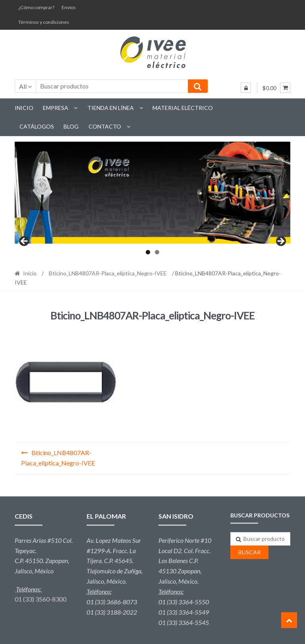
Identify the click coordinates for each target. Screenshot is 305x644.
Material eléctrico (183, 108)
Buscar (249, 552)
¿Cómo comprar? (36, 7)
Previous (25, 242)
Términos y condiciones (44, 22)
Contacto (105, 126)
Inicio (24, 108)
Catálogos (37, 126)
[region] (153, 193)
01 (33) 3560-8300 (41, 599)
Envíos (69, 7)
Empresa (56, 108)
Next (280, 242)
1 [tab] (148, 252)
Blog (71, 126)
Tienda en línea (111, 108)
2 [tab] (157, 252)
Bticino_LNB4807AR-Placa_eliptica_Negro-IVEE (108, 273)
